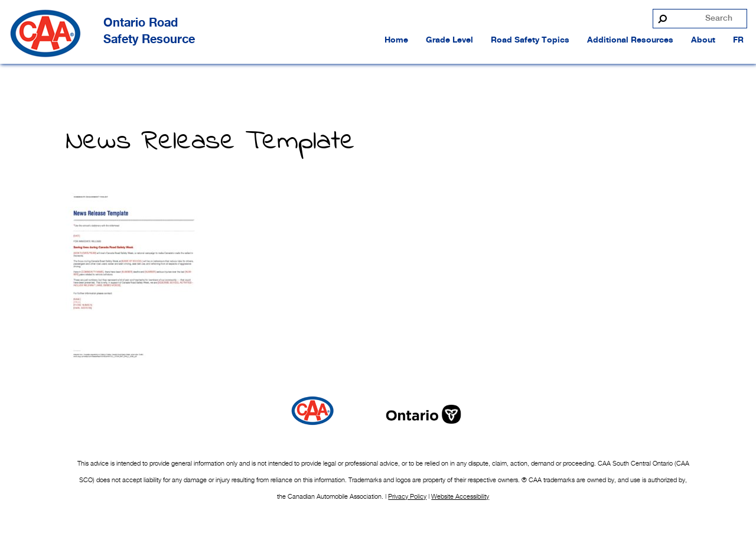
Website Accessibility (460, 496)
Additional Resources (630, 40)
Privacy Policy (407, 496)
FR (738, 40)
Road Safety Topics (530, 40)
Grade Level (449, 40)
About (703, 40)
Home (396, 40)
